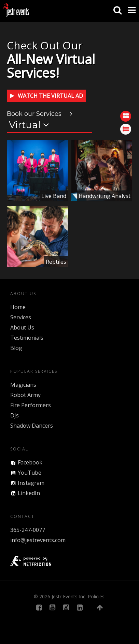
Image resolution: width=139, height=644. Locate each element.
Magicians (23, 385)
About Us (22, 327)
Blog (16, 348)
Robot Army (25, 395)
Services (21, 317)
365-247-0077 (28, 530)
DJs (15, 415)
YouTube (30, 473)
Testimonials (27, 338)
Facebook (30, 462)
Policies (96, 596)
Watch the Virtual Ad (46, 96)
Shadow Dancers (32, 426)
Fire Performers (31, 405)
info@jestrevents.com (38, 540)
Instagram (31, 483)
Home (18, 307)
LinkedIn (29, 493)
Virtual (29, 125)
